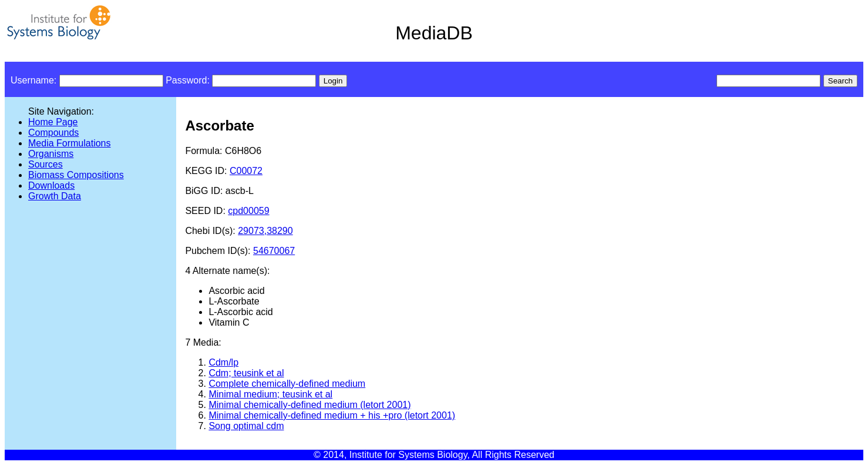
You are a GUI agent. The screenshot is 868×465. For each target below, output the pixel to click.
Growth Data (55, 196)
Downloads (51, 185)
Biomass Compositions (76, 175)
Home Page (53, 122)
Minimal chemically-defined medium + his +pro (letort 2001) (332, 415)
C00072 (246, 171)
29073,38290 (265, 231)
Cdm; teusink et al (246, 373)
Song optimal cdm (246, 426)
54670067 (274, 251)
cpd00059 (248, 211)
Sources (46, 164)
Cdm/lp (223, 362)
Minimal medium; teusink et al (270, 394)
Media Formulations (70, 143)
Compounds (53, 133)
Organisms (51, 154)
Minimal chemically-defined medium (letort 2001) (309, 405)
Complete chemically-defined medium (287, 384)
